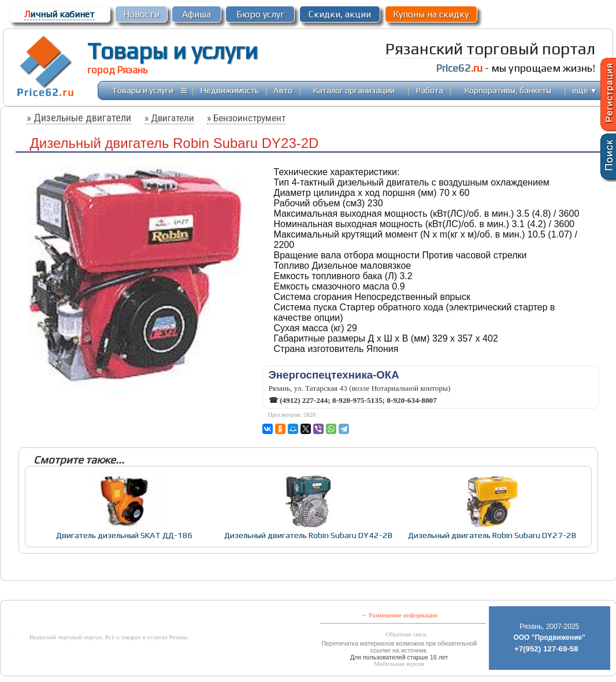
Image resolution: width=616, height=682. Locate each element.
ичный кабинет (60, 14)
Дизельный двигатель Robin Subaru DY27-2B (492, 535)
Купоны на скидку (431, 14)
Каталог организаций (354, 90)
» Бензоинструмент (246, 118)
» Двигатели (169, 118)
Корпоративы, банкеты (508, 90)
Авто (283, 90)
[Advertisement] (269, 592)
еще (585, 90)
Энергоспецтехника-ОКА (334, 375)
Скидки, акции (340, 14)
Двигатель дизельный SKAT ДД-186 (125, 535)
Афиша (196, 14)
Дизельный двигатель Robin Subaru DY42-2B (308, 535)
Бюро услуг (260, 14)
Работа (430, 90)
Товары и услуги (172, 51)
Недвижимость (230, 90)
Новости (141, 14)
